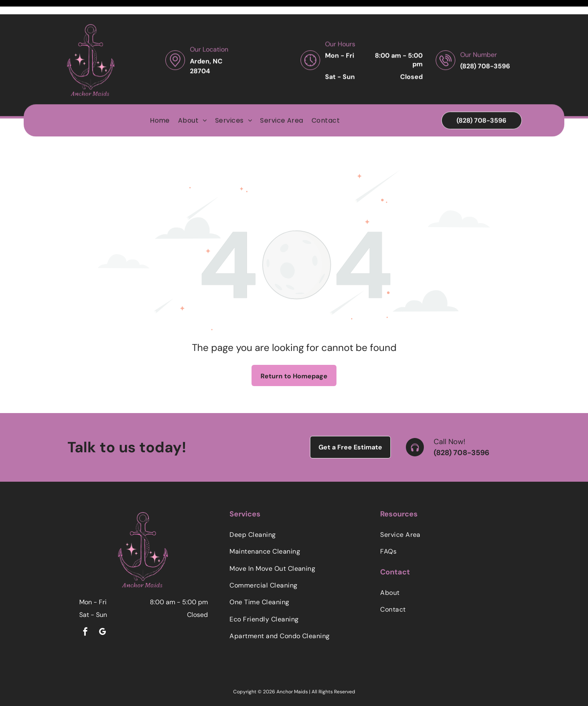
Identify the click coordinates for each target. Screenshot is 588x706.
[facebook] (85, 612)
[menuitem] (160, 106)
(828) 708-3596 (461, 432)
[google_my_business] (102, 612)
